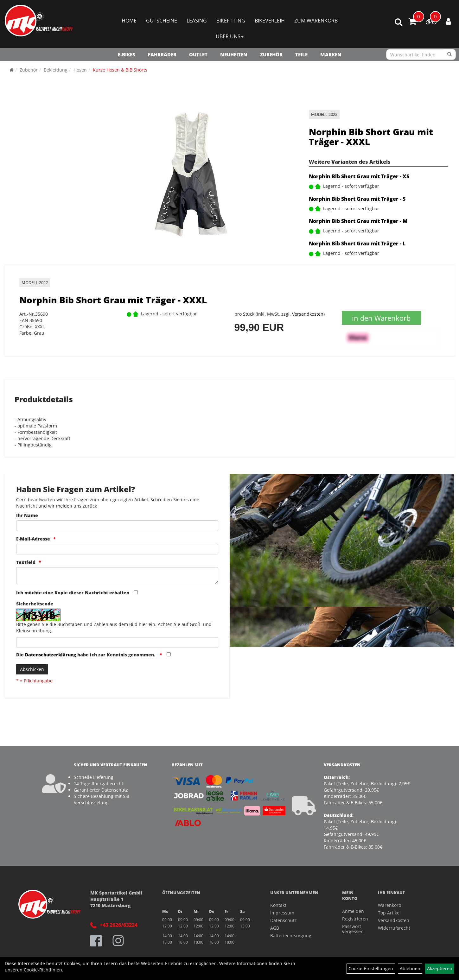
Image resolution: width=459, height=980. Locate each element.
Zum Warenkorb (316, 21)
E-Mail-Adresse (33, 539)
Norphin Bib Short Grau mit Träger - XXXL (371, 137)
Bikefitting (231, 21)
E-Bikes (127, 54)
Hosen (80, 70)
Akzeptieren (440, 968)
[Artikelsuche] (398, 23)
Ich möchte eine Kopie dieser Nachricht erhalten (73, 593)
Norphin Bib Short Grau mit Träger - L (357, 243)
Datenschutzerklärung (51, 655)
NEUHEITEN (234, 54)
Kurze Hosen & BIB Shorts (120, 70)
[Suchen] (450, 54)
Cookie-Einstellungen (371, 968)
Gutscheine (162, 21)
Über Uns (230, 36)
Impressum (282, 913)
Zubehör (271, 54)
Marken (331, 54)
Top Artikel (389, 913)
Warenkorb (390, 905)
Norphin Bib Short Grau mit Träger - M (358, 221)
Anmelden (353, 911)
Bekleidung (56, 70)
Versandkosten (308, 314)
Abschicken (32, 669)
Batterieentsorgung (291, 936)
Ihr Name (27, 515)
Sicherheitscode (35, 604)
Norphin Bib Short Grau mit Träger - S (357, 199)
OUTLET (198, 54)
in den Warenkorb (381, 318)
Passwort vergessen (353, 929)
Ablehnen (410, 968)
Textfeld (26, 562)
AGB (275, 928)
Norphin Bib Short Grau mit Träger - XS (359, 176)
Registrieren (353, 919)
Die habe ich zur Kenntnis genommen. (86, 655)
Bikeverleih (270, 21)
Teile (301, 54)
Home (129, 21)
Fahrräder (162, 54)
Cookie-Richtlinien (43, 970)
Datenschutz (284, 920)
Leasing (197, 21)
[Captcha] (117, 642)
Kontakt (278, 905)
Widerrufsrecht (394, 928)
